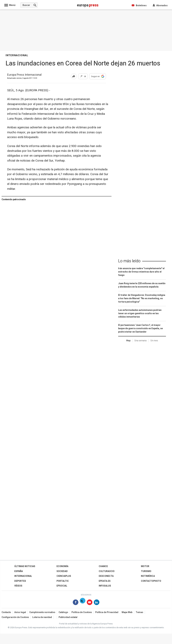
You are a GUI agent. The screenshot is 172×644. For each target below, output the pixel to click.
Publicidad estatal (68, 617)
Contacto (6, 612)
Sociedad (62, 571)
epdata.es (105, 581)
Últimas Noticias (25, 566)
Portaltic (63, 581)
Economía (62, 566)
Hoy (128, 341)
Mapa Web (127, 612)
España (19, 571)
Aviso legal (20, 612)
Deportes (20, 581)
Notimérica (148, 576)
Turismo (146, 571)
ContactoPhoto (151, 581)
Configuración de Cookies (15, 617)
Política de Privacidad (107, 612)
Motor (145, 566)
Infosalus (105, 586)
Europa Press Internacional (24, 75)
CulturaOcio (107, 571)
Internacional (23, 576)
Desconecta (106, 576)
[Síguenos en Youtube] (90, 603)
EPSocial (62, 586)
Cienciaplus (64, 576)
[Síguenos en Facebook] (76, 603)
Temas (139, 612)
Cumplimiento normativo (42, 612)
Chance (103, 566)
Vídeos (18, 586)
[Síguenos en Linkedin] (97, 603)
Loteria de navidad (42, 617)
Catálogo (63, 612)
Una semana (140, 341)
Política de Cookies (82, 612)
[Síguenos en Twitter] (83, 603)
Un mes (154, 341)
